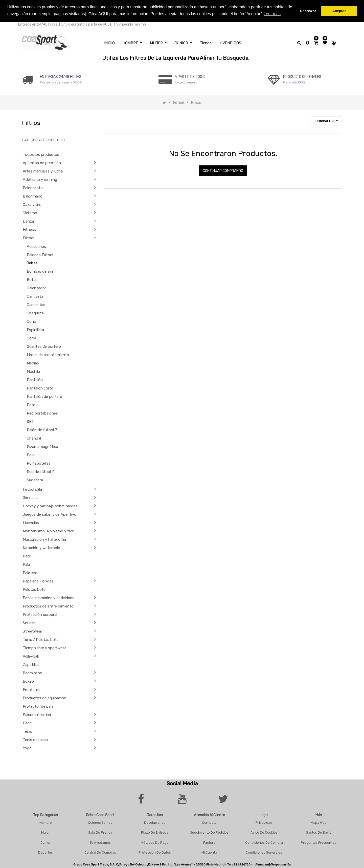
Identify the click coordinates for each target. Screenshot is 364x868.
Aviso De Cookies (264, 832)
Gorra (31, 338)
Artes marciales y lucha (43, 171)
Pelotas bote (34, 589)
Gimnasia (31, 497)
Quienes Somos (100, 822)
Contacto (209, 822)
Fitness (29, 229)
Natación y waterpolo (41, 547)
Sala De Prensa (100, 832)
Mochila (33, 371)
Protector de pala (38, 706)
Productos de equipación (44, 698)
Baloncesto (33, 187)
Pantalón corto (40, 388)
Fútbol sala (32, 489)
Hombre (46, 822)
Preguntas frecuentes (318, 842)
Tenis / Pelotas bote (41, 639)
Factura (209, 842)
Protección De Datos (155, 852)
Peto (31, 404)
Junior (45, 842)
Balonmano (33, 196)
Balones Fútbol (40, 254)
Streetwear (32, 631)
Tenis (27, 731)
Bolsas (32, 263)
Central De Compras (100, 852)
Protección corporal (40, 614)
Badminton (32, 672)
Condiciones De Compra (264, 842)
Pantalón (35, 379)
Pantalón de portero (44, 396)
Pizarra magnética (42, 446)
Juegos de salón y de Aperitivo (50, 514)
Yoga (27, 748)
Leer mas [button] (272, 14)
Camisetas (36, 304)
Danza (28, 221)
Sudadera (35, 480)
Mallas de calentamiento (48, 354)
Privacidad (264, 822)
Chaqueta (35, 313)
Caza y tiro (32, 204)
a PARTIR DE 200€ (190, 76)
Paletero (30, 572)
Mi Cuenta (209, 852)
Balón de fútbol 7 (42, 429)
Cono (31, 321)
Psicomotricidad (37, 714)
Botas (32, 279)
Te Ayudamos (100, 842)
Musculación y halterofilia (44, 539)
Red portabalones (42, 413)
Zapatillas (31, 664)
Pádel (28, 723)
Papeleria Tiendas (38, 581)
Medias (33, 363)
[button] (327, 120)
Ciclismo (30, 212)
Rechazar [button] (308, 11)
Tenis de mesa (35, 739)
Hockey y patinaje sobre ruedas (50, 506)
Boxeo (28, 681)
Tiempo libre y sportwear (44, 647)
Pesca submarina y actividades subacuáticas (52, 597)
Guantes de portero (44, 346)
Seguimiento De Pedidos (209, 832)
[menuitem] (109, 42)
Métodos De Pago (155, 842)
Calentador (36, 288)
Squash (29, 622)
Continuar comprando (223, 170)
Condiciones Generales (264, 852)
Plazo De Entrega (155, 832)
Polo (31, 454)
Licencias (31, 522)
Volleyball (31, 656)
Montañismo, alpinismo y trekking (52, 531)
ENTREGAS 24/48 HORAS (61, 76)
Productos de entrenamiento (48, 606)
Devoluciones (155, 822)
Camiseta (35, 296)
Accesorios (36, 246)
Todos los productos (41, 154)
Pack (27, 556)
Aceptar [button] (339, 11)
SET (30, 421)
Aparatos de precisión (42, 162)
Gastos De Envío (319, 832)
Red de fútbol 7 (40, 471)
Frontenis (31, 689)
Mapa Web (319, 822)
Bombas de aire (40, 271)
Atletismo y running (40, 179)
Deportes (45, 852)
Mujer (45, 832)
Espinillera (35, 329)
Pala (26, 564)
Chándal (34, 438)
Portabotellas (39, 463)
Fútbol (28, 237)
